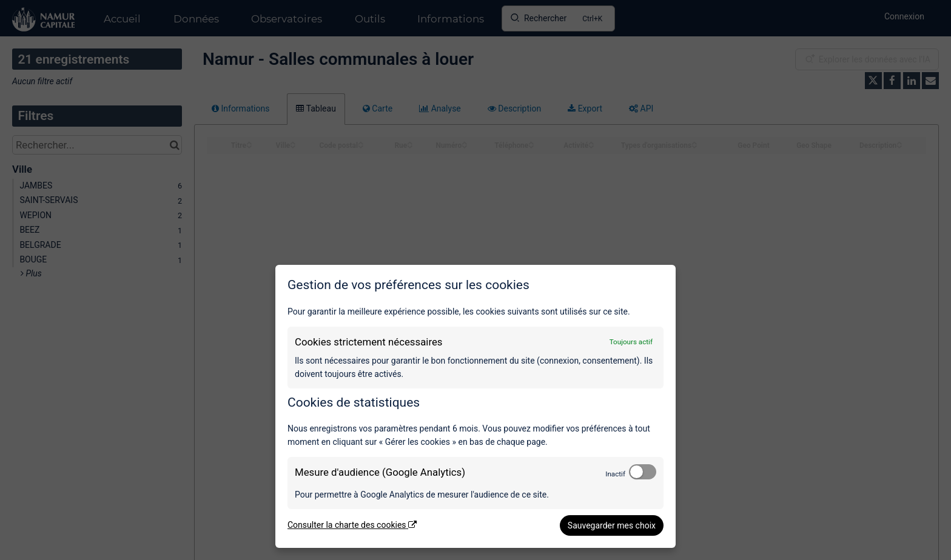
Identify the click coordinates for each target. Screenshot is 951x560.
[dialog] (475, 406)
